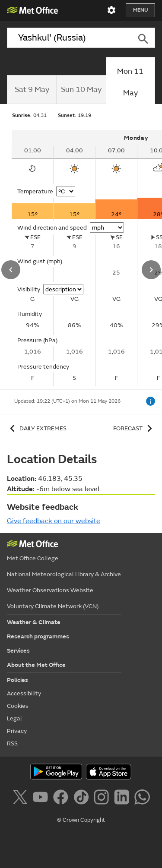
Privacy (17, 731)
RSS (12, 743)
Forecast (134, 428)
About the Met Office (36, 665)
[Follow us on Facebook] (62, 799)
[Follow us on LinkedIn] (123, 799)
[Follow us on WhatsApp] (142, 799)
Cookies (18, 706)
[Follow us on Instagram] (103, 799)
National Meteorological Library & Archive (64, 574)
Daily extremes (37, 428)
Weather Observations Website (50, 590)
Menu (140, 10)
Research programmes (38, 636)
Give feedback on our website (54, 521)
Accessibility (24, 693)
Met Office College (33, 558)
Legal (14, 718)
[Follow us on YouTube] (42, 799)
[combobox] (69, 38)
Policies (17, 680)
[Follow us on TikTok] (83, 799)
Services (18, 651)
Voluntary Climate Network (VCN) (53, 606)
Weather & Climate (34, 622)
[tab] (32, 90)
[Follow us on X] (21, 799)
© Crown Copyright (81, 820)
